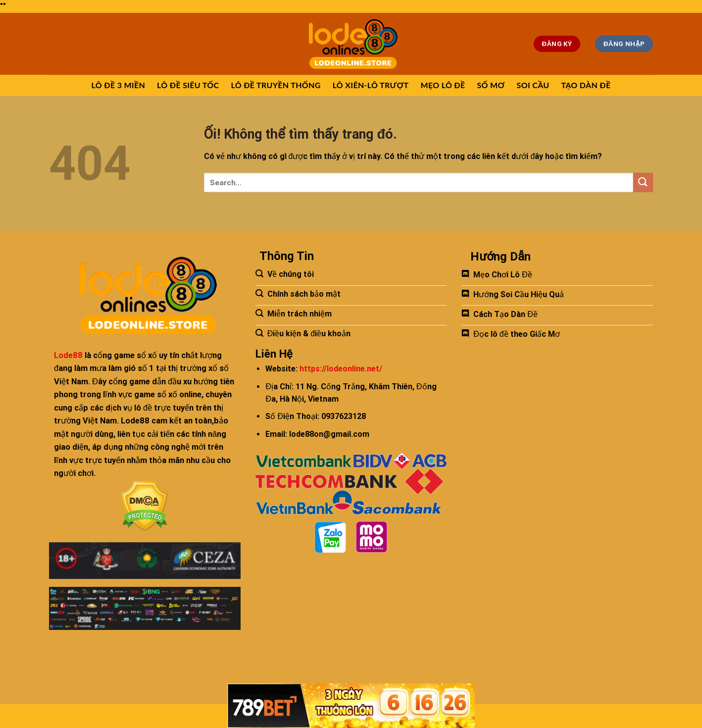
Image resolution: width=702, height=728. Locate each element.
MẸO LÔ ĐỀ (443, 85)
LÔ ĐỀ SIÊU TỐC (188, 85)
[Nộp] (643, 182)
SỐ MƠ (491, 85)
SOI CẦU (533, 85)
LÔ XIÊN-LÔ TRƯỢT (371, 85)
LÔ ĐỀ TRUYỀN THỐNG (276, 85)
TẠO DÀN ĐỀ (586, 85)
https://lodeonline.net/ (341, 369)
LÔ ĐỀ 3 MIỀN (119, 85)
